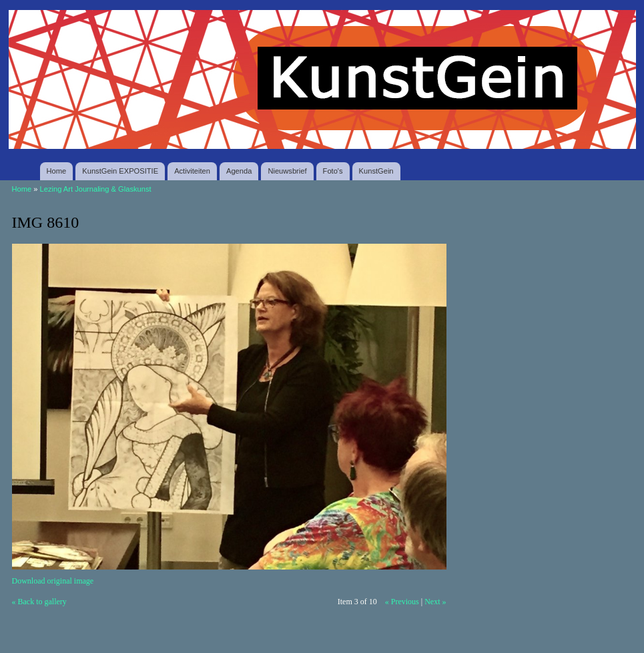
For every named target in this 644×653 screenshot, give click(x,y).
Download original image (53, 581)
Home (57, 171)
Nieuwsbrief (287, 171)
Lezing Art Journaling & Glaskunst (96, 189)
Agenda (239, 171)
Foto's (333, 171)
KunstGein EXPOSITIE (120, 171)
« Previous (402, 602)
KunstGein (376, 171)
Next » (435, 602)
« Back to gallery (39, 602)
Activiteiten (192, 171)
